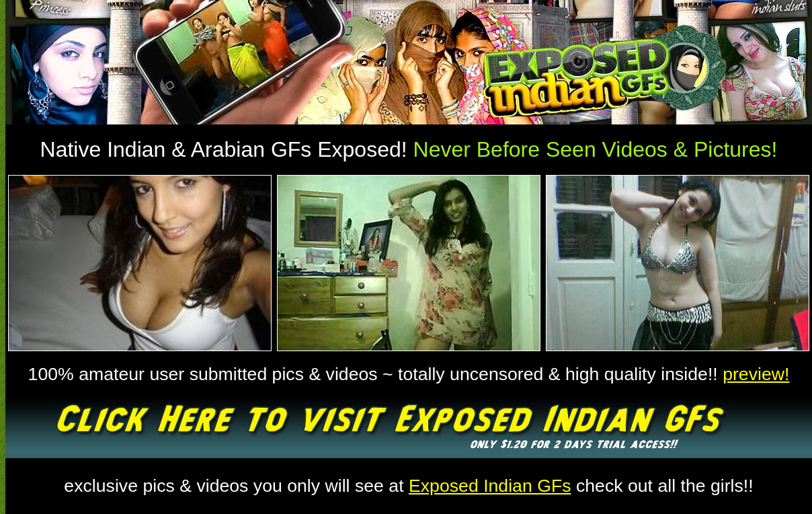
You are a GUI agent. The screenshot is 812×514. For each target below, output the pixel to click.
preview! (756, 374)
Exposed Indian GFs (490, 486)
